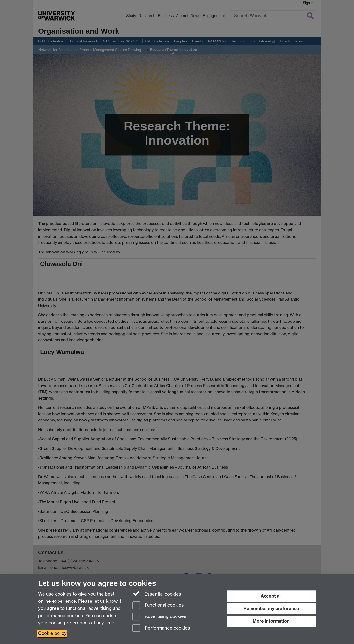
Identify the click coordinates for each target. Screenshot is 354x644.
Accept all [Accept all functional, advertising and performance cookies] (271, 596)
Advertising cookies (159, 617)
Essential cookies (157, 594)
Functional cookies (158, 606)
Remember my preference (271, 609)
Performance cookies (161, 628)
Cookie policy (52, 633)
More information (271, 621)
